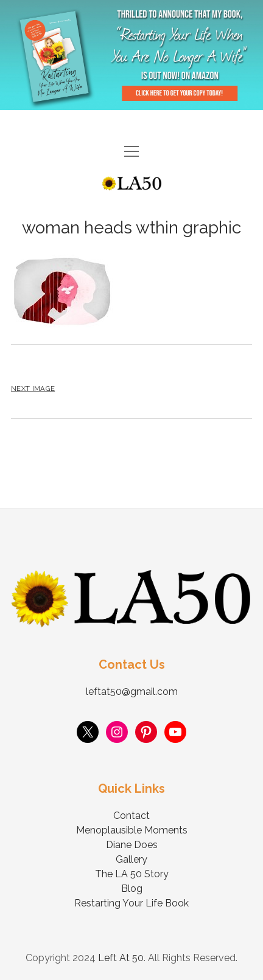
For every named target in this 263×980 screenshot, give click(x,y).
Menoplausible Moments (132, 830)
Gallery (131, 859)
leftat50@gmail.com (132, 692)
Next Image (33, 388)
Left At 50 (121, 958)
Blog (132, 889)
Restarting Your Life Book (131, 903)
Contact (131, 816)
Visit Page (131, 55)
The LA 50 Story (132, 874)
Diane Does (132, 845)
